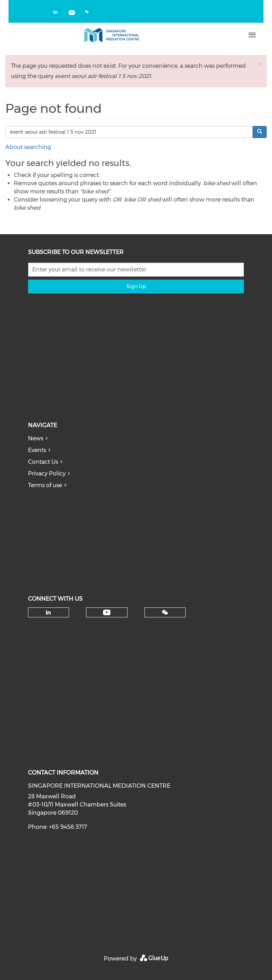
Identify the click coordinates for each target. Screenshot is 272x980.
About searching (28, 147)
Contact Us (43, 462)
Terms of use (45, 485)
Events (37, 450)
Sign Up (136, 286)
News (36, 438)
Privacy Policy (47, 474)
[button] (260, 64)
